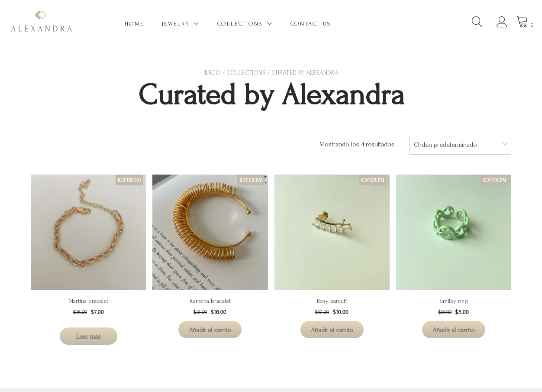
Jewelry (176, 24)
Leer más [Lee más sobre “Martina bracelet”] (89, 337)
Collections (240, 24)
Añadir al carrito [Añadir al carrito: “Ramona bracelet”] (210, 330)
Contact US (311, 24)
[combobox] (460, 145)
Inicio (212, 73)
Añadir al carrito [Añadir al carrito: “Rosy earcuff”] (332, 330)
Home (134, 24)
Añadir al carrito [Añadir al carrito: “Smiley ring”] (454, 330)
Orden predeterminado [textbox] (445, 145)
